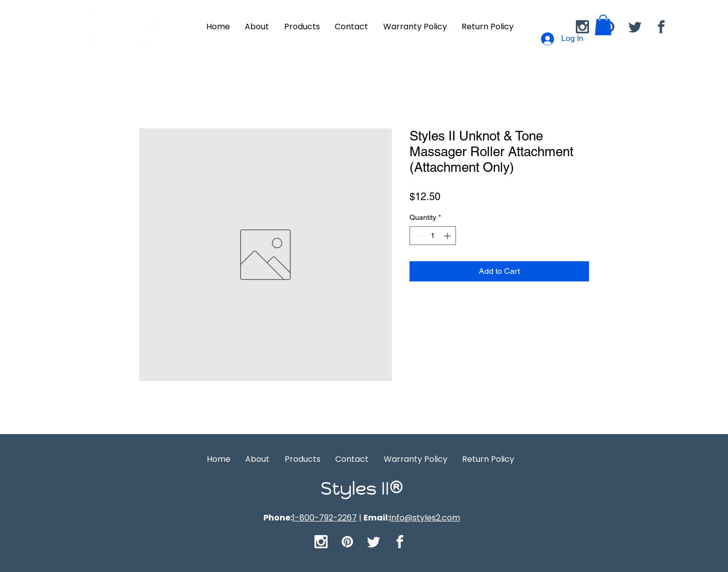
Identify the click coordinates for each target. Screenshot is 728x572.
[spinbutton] (433, 236)
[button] (603, 25)
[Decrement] (417, 236)
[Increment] (448, 236)
